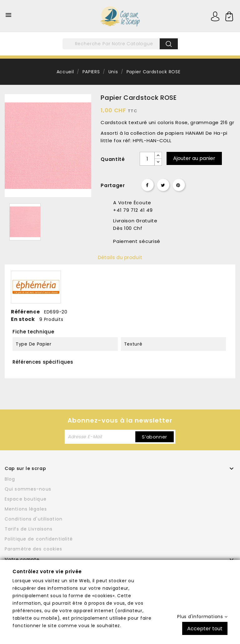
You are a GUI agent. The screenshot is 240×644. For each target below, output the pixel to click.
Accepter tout (205, 628)
